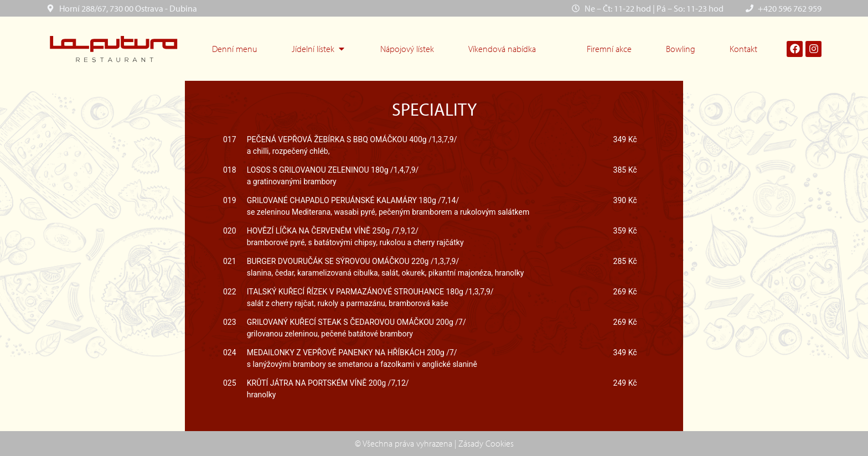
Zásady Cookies (486, 443)
